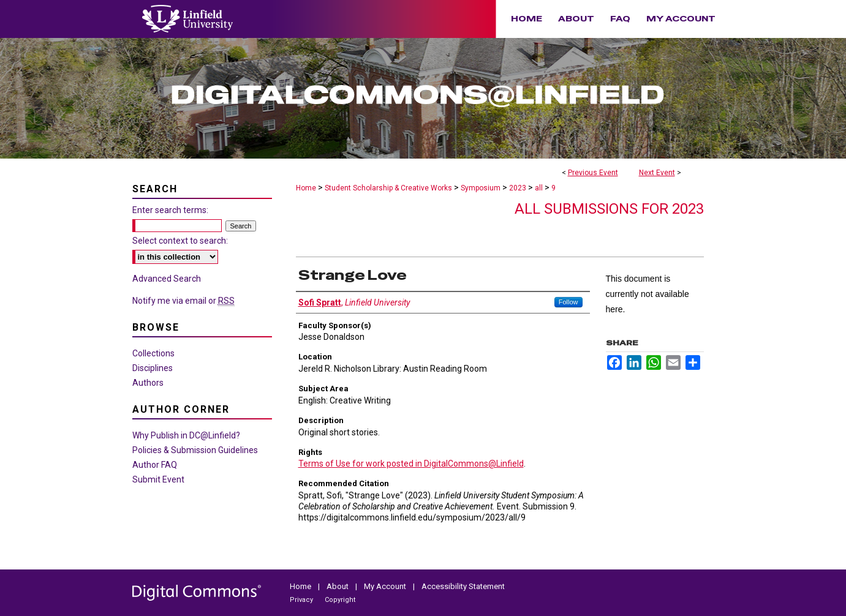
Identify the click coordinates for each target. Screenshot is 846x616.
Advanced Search (167, 279)
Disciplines (153, 368)
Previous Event (593, 173)
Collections (153, 353)
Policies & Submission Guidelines (195, 450)
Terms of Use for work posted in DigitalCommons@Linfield (411, 464)
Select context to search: (180, 241)
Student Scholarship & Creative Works (389, 188)
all (540, 188)
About (338, 586)
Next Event (657, 173)
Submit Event (158, 479)
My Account (386, 586)
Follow (568, 302)
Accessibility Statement (463, 586)
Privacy (302, 600)
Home (306, 188)
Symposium (482, 188)
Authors (148, 383)
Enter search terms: (170, 210)
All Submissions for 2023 (609, 209)
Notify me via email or (183, 301)
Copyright (340, 600)
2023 (519, 188)
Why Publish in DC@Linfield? (186, 435)
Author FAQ (155, 465)
